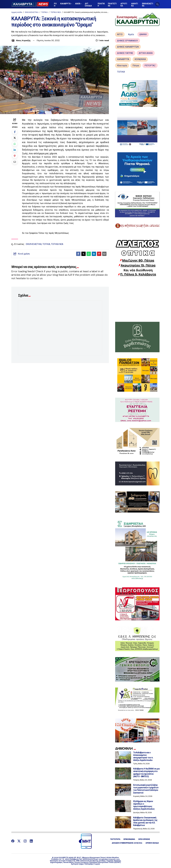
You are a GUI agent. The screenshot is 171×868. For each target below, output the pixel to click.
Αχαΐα (131, 34)
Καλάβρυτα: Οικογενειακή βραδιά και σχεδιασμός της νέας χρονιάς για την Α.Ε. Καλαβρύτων (145, 821)
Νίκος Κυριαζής (23, 40)
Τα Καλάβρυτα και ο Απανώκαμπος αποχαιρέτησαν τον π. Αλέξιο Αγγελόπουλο (143, 756)
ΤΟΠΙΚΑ (44, 12)
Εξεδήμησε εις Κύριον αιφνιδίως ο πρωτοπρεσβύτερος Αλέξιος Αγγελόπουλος (144, 805)
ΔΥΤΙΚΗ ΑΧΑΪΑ (146, 53)
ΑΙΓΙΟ (120, 34)
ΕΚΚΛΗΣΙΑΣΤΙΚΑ (32, 12)
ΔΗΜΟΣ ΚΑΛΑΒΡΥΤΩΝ (128, 47)
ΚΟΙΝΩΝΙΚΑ (140, 59)
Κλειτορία (122, 66)
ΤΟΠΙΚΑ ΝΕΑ (56, 12)
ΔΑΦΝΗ (143, 34)
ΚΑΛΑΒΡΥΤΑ (123, 59)
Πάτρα (136, 66)
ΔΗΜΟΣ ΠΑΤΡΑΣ (125, 53)
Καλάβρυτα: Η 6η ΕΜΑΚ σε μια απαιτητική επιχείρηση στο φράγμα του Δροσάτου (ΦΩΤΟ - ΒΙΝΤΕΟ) (146, 773)
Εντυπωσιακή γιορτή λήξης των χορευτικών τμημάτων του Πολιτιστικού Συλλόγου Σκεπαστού (146, 789)
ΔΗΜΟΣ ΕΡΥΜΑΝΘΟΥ (128, 41)
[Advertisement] (137, 299)
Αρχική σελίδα (17, 12)
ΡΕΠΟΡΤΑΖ (150, 66)
